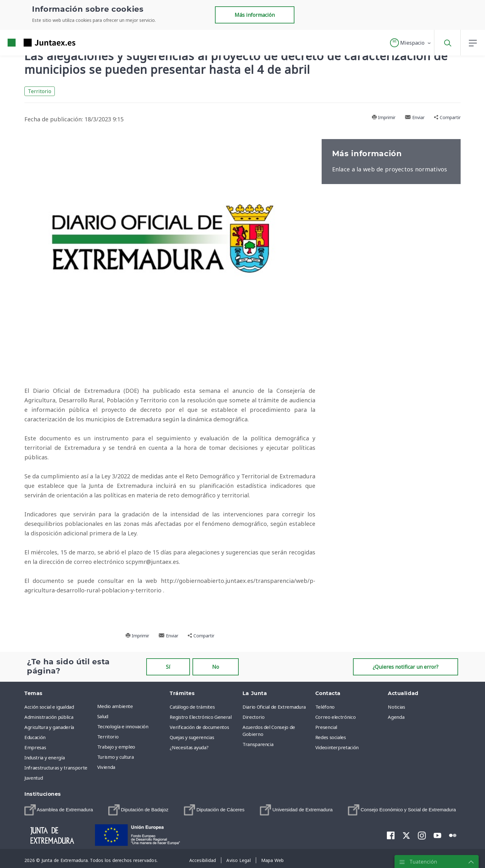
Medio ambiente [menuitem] (115, 706)
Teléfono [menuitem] (325, 707)
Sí (168, 667)
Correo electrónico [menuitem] (336, 717)
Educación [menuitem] (35, 737)
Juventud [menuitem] (34, 778)
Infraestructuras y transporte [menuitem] (56, 768)
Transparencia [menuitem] (258, 744)
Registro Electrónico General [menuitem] (201, 717)
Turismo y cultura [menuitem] (116, 757)
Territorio (40, 91)
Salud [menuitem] (103, 716)
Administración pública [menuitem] (49, 717)
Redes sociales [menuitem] (331, 737)
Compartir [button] (447, 117)
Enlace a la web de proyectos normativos (390, 169)
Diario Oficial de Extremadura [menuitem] (274, 707)
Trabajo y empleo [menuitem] (116, 747)
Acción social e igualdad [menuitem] (49, 707)
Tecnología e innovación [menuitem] (123, 726)
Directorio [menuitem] (254, 717)
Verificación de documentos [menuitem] (199, 727)
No (216, 667)
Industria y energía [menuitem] (44, 757)
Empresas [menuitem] (35, 747)
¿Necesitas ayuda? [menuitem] (189, 747)
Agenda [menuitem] (396, 717)
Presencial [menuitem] (326, 727)
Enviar (415, 117)
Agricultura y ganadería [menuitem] (49, 727)
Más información (255, 15)
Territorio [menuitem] (108, 737)
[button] (411, 43)
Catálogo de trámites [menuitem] (192, 707)
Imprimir (384, 117)
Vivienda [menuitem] (106, 767)
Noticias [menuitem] (396, 707)
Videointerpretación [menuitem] (337, 747)
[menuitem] (59, 810)
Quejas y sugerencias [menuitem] (192, 737)
